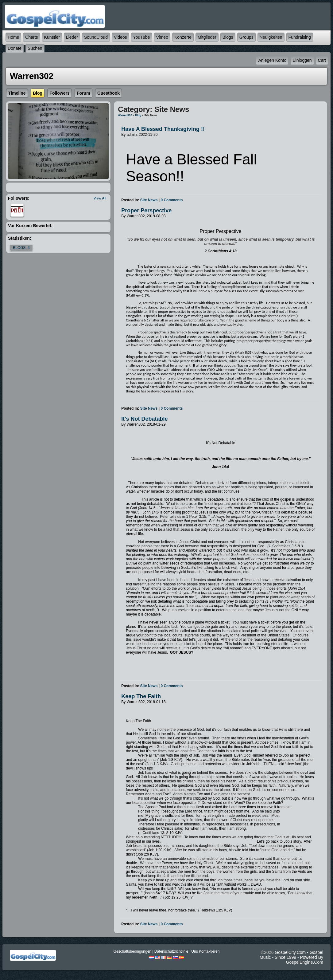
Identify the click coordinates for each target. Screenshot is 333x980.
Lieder (72, 37)
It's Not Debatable (144, 419)
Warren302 (125, 115)
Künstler (52, 37)
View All (100, 198)
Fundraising (300, 37)
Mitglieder (207, 37)
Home (13, 37)
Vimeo (162, 37)
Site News (149, 200)
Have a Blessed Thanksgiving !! (163, 129)
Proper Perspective (146, 211)
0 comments (172, 200)
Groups (246, 37)
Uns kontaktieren (205, 951)
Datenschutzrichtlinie (171, 951)
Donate (15, 48)
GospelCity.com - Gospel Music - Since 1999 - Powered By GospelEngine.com (291, 957)
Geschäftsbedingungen (132, 951)
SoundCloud (96, 37)
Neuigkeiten (271, 37)
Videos (120, 37)
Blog (138, 115)
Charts (31, 37)
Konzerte (183, 37)
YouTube (142, 37)
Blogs (228, 37)
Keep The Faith (141, 696)
